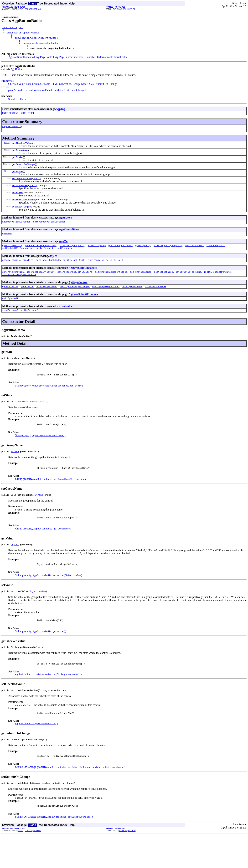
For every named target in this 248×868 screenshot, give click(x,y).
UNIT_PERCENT (10, 118)
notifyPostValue (132, 301)
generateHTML (10, 301)
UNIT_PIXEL (28, 118)
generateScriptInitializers (75, 286)
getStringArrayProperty (168, 258)
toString (94, 273)
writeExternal (30, 326)
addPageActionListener (16, 233)
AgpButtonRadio (12, 132)
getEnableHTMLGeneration (41, 258)
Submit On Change (107, 89)
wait (104, 273)
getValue (17, 180)
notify (67, 273)
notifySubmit (10, 314)
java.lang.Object (12, 28)
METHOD (37, 9)
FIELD (21, 9)
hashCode (55, 273)
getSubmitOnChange (23, 172)
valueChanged (78, 95)
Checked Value (17, 89)
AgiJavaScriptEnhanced (22, 62)
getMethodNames (164, 286)
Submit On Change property (31, 798)
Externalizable (105, 62)
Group (76, 89)
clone (6, 273)
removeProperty (216, 258)
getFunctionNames (141, 286)
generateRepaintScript (40, 286)
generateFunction (13, 286)
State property (23, 404)
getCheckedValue (22, 149)
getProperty (143, 258)
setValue (17, 217)
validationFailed (43, 95)
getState (17, 164)
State (92, 89)
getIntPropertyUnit (120, 258)
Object (7, 179)
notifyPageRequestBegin (75, 301)
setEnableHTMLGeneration (18, 261)
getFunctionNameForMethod (111, 286)
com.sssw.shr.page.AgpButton (41, 47)
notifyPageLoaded (47, 301)
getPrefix (27, 301)
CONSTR (28, 9)
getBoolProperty (12, 258)
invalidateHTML (194, 258)
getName (7, 245)
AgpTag (60, 114)
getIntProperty (96, 258)
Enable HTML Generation (57, 89)
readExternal (10, 326)
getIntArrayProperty (71, 258)
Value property (23, 599)
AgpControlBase (69, 241)
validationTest (61, 95)
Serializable (121, 62)
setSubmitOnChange (23, 210)
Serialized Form (17, 104)
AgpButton (16, 74)
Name (84, 89)
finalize (28, 273)
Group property (24, 500)
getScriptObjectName (188, 286)
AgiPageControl (45, 62)
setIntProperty (45, 261)
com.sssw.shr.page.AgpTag (23, 34)
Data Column (34, 89)
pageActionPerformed (20, 95)
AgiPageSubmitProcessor (69, 62)
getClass (41, 273)
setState (17, 202)
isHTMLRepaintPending (217, 286)
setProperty (65, 261)
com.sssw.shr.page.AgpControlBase (36, 40)
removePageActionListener (49, 233)
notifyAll (80, 273)
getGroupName (20, 157)
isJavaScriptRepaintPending (20, 289)
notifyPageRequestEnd (106, 301)
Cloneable (90, 62)
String (7, 149)
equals (16, 273)
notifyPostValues (155, 301)
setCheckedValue (22, 187)
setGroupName (20, 195)
